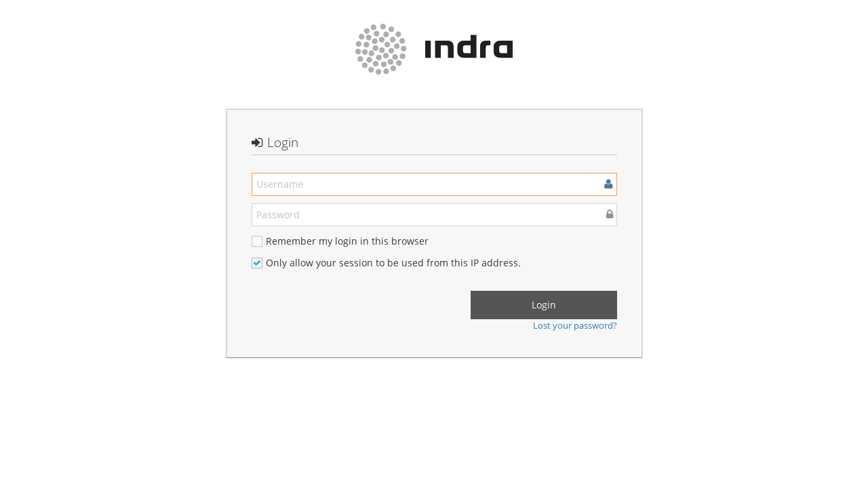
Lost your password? (575, 325)
